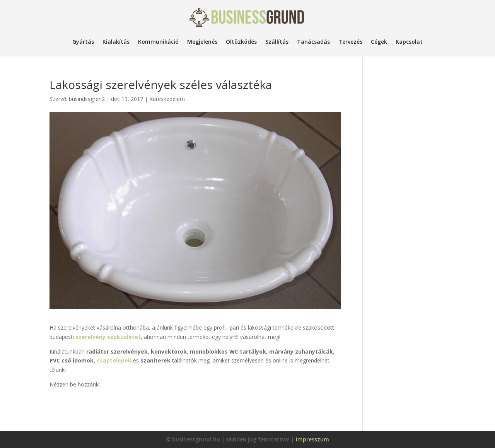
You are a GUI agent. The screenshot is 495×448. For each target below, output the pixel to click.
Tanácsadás (313, 42)
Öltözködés (241, 42)
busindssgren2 (87, 99)
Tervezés (350, 42)
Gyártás (83, 42)
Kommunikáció (158, 42)
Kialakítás (116, 42)
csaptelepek (115, 360)
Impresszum (312, 439)
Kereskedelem (167, 99)
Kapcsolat (409, 42)
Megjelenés (202, 42)
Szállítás (277, 42)
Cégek (379, 42)
